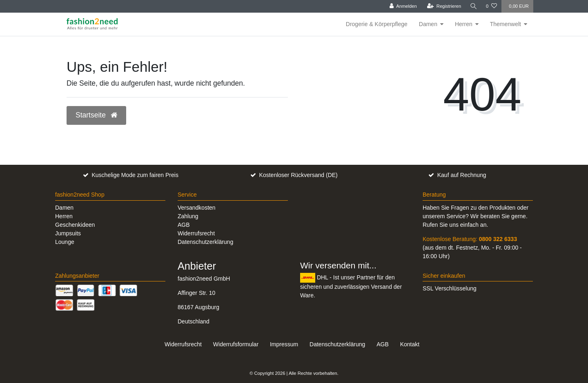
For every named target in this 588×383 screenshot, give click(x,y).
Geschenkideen (75, 225)
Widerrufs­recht (183, 344)
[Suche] (473, 6)
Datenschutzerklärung (205, 242)
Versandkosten (197, 208)
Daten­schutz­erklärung (337, 344)
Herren (464, 24)
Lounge (65, 242)
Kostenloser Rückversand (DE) (298, 175)
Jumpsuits (68, 233)
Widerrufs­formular (236, 344)
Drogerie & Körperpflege (377, 24)
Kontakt (410, 344)
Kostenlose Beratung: (470, 239)
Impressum (284, 344)
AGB (184, 225)
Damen (428, 24)
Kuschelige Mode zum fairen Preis (135, 175)
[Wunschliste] (491, 6)
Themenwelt (506, 24)
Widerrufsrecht (196, 233)
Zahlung (188, 216)
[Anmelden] (403, 6)
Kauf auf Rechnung (462, 175)
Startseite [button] (96, 115)
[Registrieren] (444, 6)
